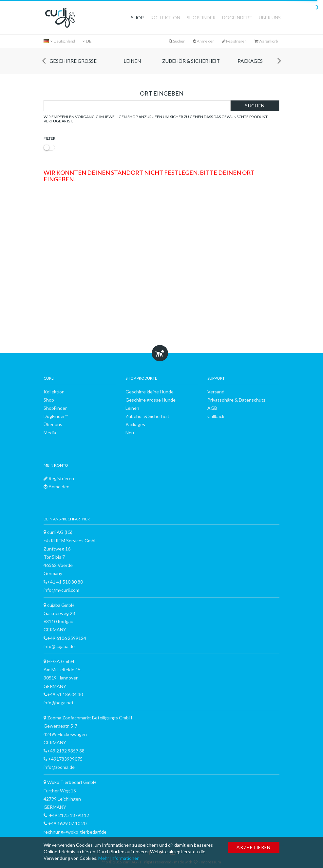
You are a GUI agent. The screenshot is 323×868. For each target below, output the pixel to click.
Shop (137, 18)
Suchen (255, 106)
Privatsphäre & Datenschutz (236, 400)
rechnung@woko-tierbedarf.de (75, 832)
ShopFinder (201, 18)
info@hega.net (59, 703)
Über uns (270, 18)
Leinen (132, 61)
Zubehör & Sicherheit (191, 61)
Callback (216, 416)
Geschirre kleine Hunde (150, 392)
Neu (130, 433)
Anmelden (204, 41)
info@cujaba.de (59, 646)
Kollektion (165, 18)
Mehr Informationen (119, 858)
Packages (250, 61)
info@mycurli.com (61, 590)
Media (50, 433)
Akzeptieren (254, 847)
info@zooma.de (59, 767)
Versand (216, 392)
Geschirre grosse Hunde (73, 66)
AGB (212, 408)
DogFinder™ (237, 18)
